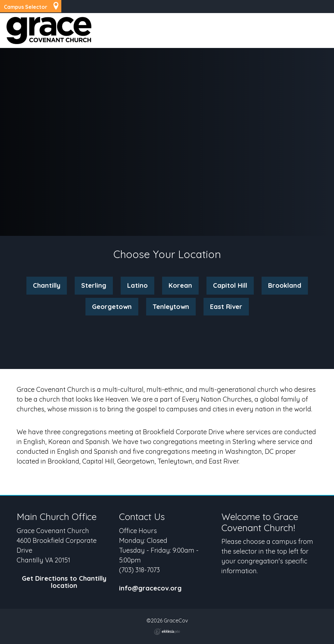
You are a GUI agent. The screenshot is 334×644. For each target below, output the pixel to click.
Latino (137, 285)
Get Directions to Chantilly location (64, 582)
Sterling (94, 285)
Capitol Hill (230, 285)
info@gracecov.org (150, 588)
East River (226, 307)
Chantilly (47, 285)
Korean (180, 285)
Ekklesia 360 (167, 632)
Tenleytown (171, 307)
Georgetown (112, 307)
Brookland (285, 285)
